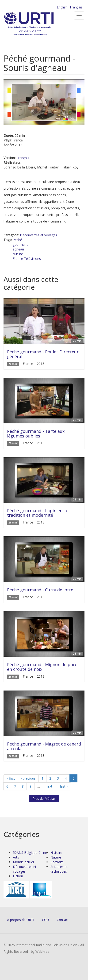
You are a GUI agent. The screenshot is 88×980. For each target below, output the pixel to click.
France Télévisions (27, 259)
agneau (18, 249)
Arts (16, 857)
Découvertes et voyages (38, 235)
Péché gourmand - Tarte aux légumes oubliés (36, 433)
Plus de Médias (44, 798)
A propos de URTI (21, 920)
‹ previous (28, 778)
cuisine (18, 254)
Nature (56, 857)
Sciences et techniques (59, 869)
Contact (63, 920)
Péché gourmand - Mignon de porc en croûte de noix (42, 667)
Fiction (18, 876)
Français (76, 7)
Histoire (56, 853)
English (62, 7)
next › (50, 786)
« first (11, 778)
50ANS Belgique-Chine (30, 853)
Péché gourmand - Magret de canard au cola (44, 746)
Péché (17, 240)
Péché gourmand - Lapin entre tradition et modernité (38, 513)
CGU (45, 920)
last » (64, 786)
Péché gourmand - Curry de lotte (40, 590)
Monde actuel (23, 862)
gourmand (21, 244)
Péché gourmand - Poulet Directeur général (43, 354)
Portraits (57, 862)
